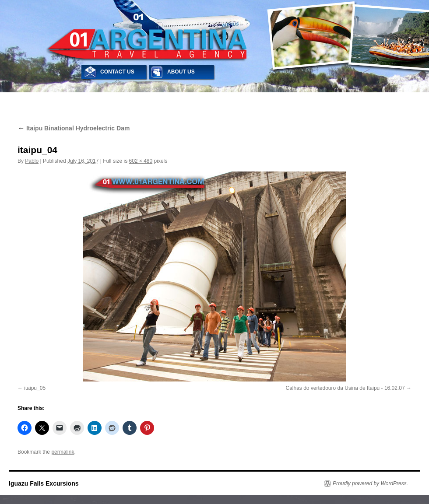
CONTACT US (117, 72)
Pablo (32, 161)
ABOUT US (181, 72)
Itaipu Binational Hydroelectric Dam (74, 128)
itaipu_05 (35, 388)
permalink (63, 452)
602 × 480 (141, 161)
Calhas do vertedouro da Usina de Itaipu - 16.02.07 (345, 388)
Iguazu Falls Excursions (44, 483)
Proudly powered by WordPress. (370, 483)
